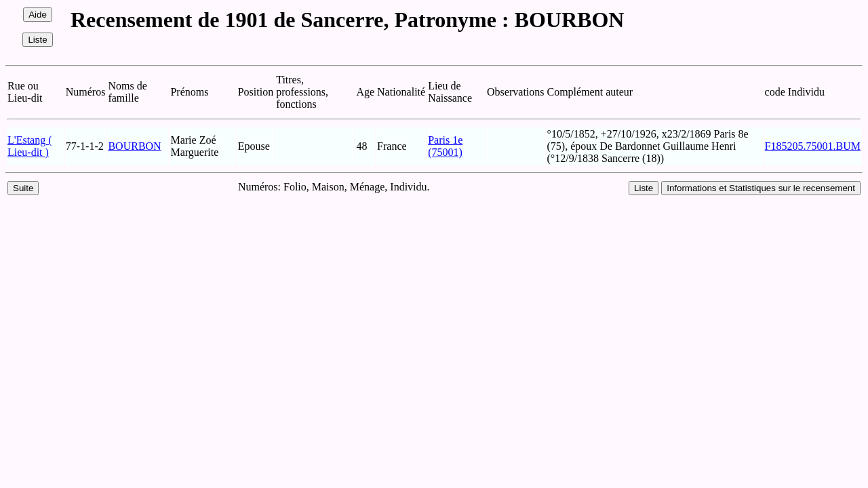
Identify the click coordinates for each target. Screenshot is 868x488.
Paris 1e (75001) (445, 146)
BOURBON (134, 146)
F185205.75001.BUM (813, 146)
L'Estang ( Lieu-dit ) (30, 146)
